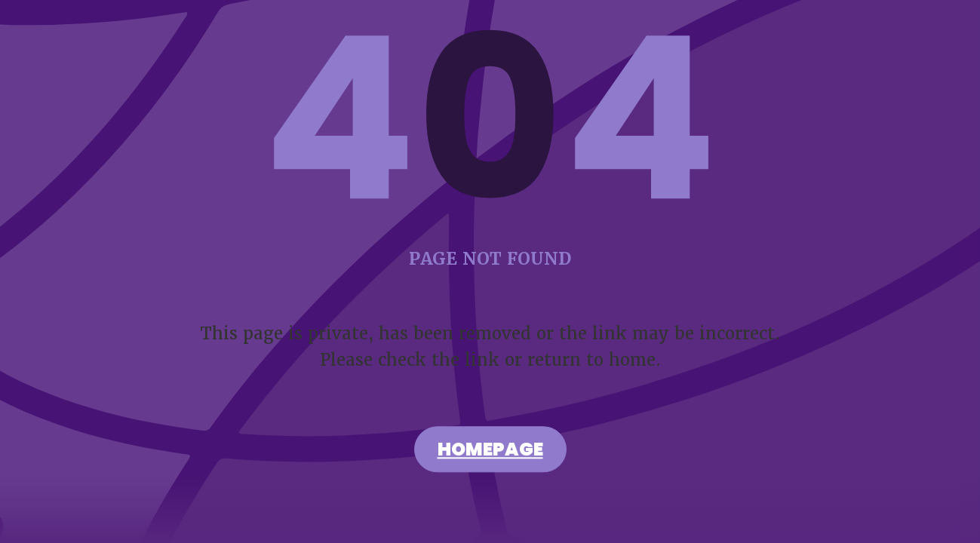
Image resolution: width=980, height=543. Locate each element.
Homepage (490, 452)
